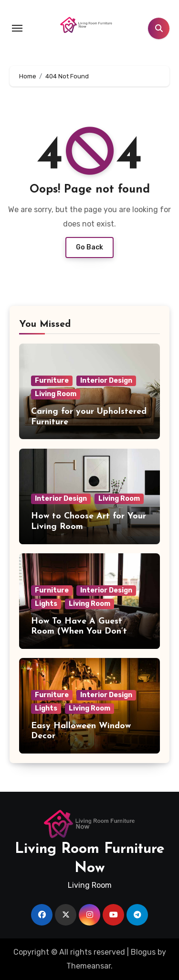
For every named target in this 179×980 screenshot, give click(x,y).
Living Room (56, 394)
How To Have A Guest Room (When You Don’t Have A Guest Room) (79, 632)
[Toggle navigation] (17, 28)
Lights (46, 604)
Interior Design (106, 381)
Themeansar (89, 966)
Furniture (52, 381)
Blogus (143, 952)
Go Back (89, 247)
